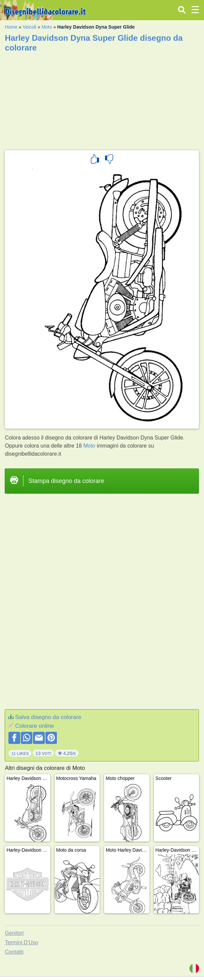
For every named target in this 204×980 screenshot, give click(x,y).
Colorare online (35, 726)
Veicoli (29, 27)
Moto (47, 27)
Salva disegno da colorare (48, 717)
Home (11, 27)
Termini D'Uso (21, 942)
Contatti (14, 952)
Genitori (14, 933)
